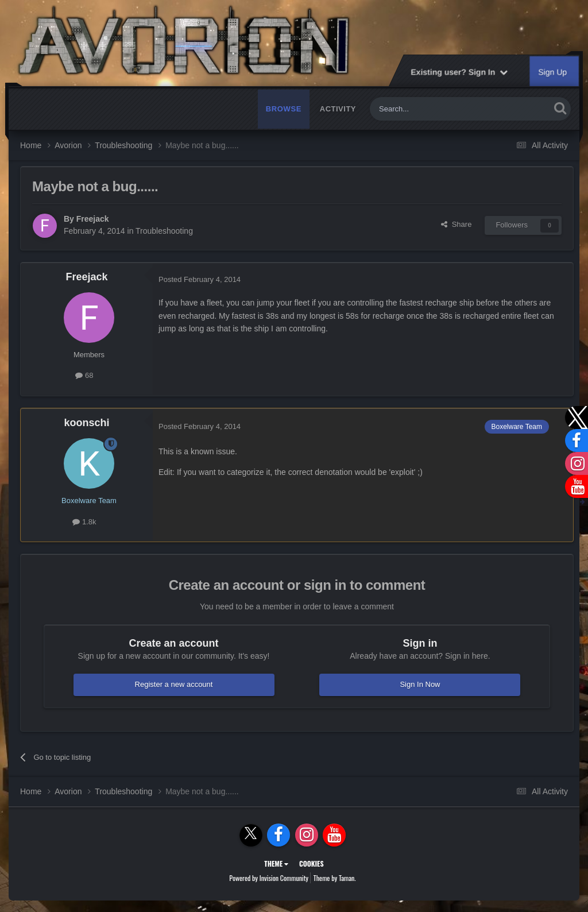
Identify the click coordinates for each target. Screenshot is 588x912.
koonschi (86, 423)
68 (84, 375)
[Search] (433, 109)
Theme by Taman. (335, 878)
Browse (284, 109)
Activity (338, 109)
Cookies (312, 863)
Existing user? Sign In (459, 72)
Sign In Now (420, 684)
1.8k (84, 522)
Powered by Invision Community (269, 878)
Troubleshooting (164, 231)
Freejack (93, 219)
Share (456, 224)
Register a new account (174, 684)
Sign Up (553, 72)
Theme (276, 863)
